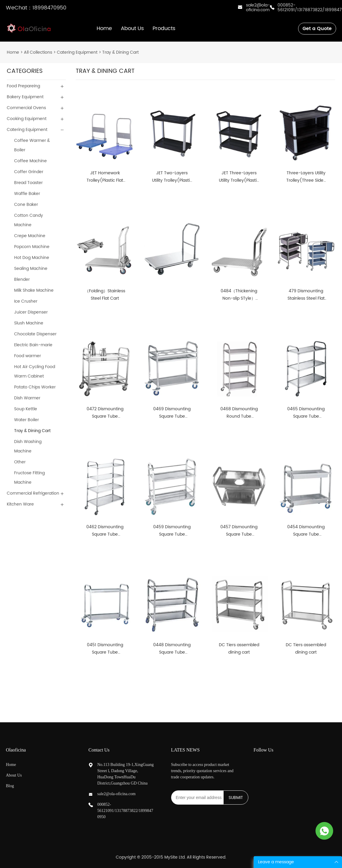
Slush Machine (29, 323)
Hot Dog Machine (32, 258)
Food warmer (28, 356)
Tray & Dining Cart (120, 52)
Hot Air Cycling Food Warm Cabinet (35, 371)
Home (104, 28)
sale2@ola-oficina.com (258, 8)
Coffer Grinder (29, 172)
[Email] (197, 798)
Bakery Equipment (25, 97)
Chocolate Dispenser (35, 334)
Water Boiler (27, 420)
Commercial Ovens (26, 108)
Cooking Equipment (27, 119)
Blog (10, 786)
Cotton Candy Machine (29, 220)
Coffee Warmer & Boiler (32, 145)
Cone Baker (26, 205)
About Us (132, 28)
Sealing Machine (31, 269)
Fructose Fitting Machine (29, 478)
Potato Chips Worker (35, 387)
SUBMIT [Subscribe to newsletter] (236, 798)
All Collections (38, 52)
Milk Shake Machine (34, 290)
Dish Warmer (27, 398)
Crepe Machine (30, 236)
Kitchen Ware (20, 504)
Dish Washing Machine (28, 446)
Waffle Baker (27, 194)
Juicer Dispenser (31, 312)
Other (20, 462)
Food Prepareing (23, 86)
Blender (22, 279)
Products (164, 28)
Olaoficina (16, 750)
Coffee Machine (30, 161)
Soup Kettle (26, 409)
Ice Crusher (26, 301)
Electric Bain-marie (33, 345)
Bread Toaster (28, 183)
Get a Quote (317, 29)
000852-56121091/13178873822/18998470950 (125, 811)
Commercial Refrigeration (33, 493)
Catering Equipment (77, 52)
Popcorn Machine (32, 247)
